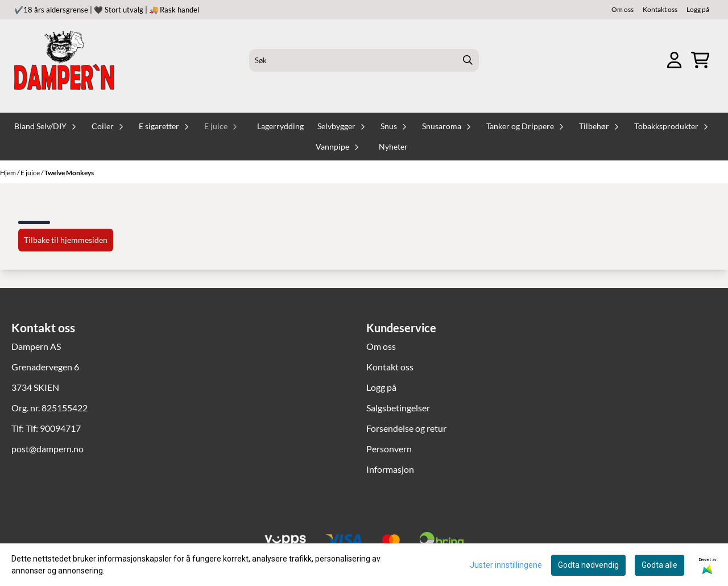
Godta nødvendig (588, 565)
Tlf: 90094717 (53, 428)
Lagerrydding (280, 126)
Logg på (698, 9)
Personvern (389, 449)
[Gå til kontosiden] (674, 60)
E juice (31, 173)
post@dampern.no (47, 449)
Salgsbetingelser (398, 408)
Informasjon (390, 469)
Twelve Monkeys (69, 173)
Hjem (9, 173)
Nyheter (393, 147)
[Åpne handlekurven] (700, 60)
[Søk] (364, 60)
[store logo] (64, 60)
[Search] (468, 60)
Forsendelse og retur (406, 428)
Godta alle (659, 565)
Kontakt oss (660, 9)
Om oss (622, 9)
